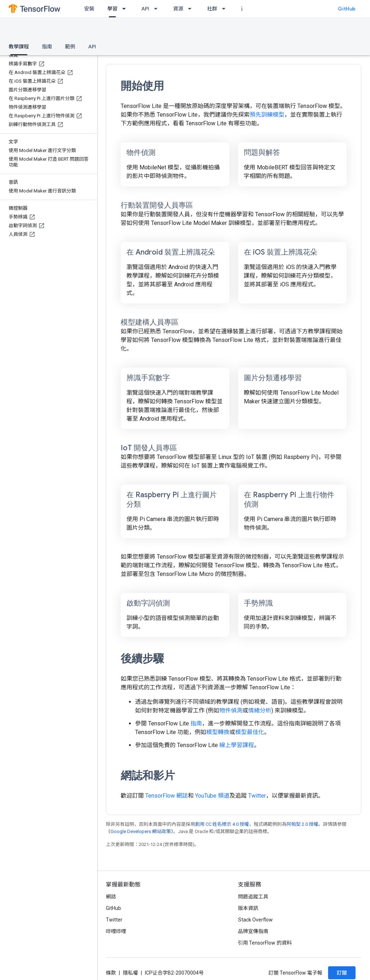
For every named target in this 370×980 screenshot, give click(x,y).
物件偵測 (231, 710)
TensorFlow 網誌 (167, 796)
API (145, 9)
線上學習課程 (237, 745)
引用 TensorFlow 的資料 (265, 943)
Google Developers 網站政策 (141, 831)
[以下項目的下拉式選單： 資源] (192, 9)
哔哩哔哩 (116, 931)
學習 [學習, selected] (112, 9)
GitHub (347, 9)
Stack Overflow (255, 920)
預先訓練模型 (267, 115)
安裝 (89, 9)
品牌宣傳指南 (253, 931)
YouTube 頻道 (212, 796)
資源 (178, 9)
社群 (212, 9)
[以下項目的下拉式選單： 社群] (226, 9)
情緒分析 (260, 710)
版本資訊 (248, 908)
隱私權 (130, 973)
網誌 (111, 897)
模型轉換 (218, 732)
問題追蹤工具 (253, 897)
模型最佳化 (250, 732)
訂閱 (342, 973)
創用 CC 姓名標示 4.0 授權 (222, 824)
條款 (111, 973)
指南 (47, 47)
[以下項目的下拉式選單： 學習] (126, 9)
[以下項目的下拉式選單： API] (158, 9)
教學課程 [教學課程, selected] (19, 47)
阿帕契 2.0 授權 (302, 824)
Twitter (257, 796)
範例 (70, 47)
